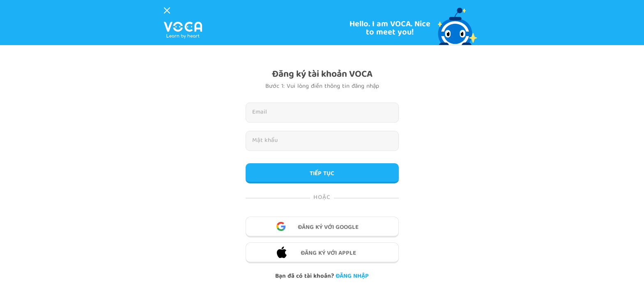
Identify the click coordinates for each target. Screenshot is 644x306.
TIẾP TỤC (322, 174)
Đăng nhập (352, 276)
